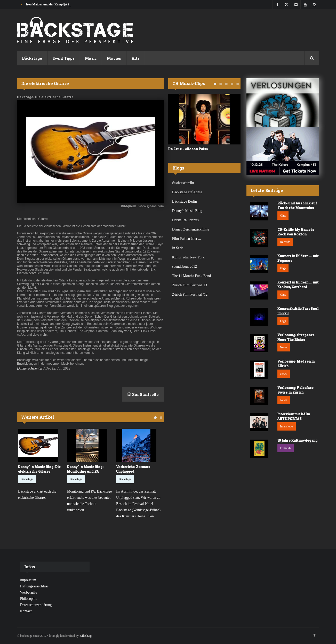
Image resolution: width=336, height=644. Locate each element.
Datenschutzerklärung (36, 605)
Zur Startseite (143, 394)
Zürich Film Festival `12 (190, 294)
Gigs (283, 216)
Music (91, 58)
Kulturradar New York (188, 257)
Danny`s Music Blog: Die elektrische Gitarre (39, 469)
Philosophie (29, 599)
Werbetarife (29, 592)
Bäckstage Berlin (185, 201)
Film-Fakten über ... (187, 239)
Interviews (287, 426)
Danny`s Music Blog (187, 211)
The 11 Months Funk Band (191, 276)
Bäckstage (32, 58)
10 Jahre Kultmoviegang (297, 440)
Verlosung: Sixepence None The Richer (296, 337)
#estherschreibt (183, 183)
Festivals (286, 448)
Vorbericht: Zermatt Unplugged (133, 469)
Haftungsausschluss (34, 586)
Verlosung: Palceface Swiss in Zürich (295, 390)
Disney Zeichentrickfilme (191, 229)
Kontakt (26, 611)
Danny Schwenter (30, 368)
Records (285, 242)
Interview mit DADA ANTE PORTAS (294, 416)
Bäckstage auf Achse (187, 192)
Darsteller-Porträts (185, 220)
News (283, 347)
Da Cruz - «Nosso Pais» (188, 149)
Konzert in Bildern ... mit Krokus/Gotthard (298, 284)
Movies (114, 58)
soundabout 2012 (185, 267)
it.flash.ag (86, 636)
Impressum (28, 580)
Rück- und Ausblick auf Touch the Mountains (297, 205)
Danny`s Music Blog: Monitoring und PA (85, 469)
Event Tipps (64, 58)
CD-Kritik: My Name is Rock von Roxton (296, 232)
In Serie (178, 248)
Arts (136, 58)
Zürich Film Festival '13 (190, 285)
